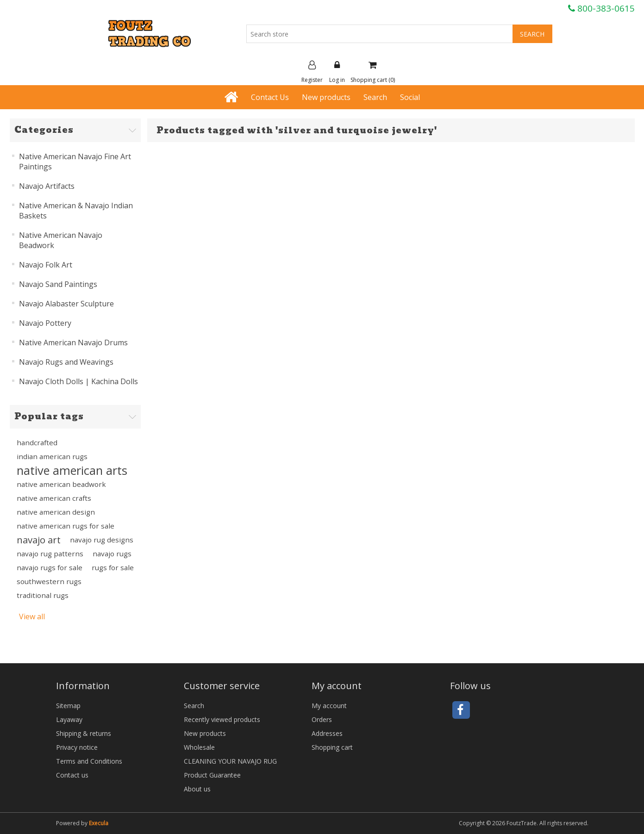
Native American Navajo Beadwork (61, 240)
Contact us (72, 775)
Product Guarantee (212, 775)
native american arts (72, 470)
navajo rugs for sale (50, 567)
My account (329, 706)
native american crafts (54, 498)
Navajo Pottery (45, 323)
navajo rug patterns (50, 554)
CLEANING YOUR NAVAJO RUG (230, 761)
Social (410, 97)
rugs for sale (113, 567)
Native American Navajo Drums (73, 342)
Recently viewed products (222, 719)
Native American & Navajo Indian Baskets (76, 211)
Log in (337, 72)
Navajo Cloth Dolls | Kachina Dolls (78, 381)
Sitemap (68, 706)
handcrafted (37, 442)
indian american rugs (52, 456)
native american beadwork (61, 484)
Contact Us (270, 97)
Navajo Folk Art (46, 265)
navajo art (39, 540)
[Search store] (380, 34)
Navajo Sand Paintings (58, 284)
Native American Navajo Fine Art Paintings (75, 162)
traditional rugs (43, 595)
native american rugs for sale (66, 526)
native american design (56, 512)
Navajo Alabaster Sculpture (66, 304)
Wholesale (199, 747)
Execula (99, 823)
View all (32, 616)
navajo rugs (112, 554)
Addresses (327, 733)
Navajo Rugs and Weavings (66, 362)
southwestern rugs (49, 581)
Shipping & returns (84, 733)
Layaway (69, 719)
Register (312, 72)
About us (197, 789)
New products (326, 97)
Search (375, 97)
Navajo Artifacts (47, 186)
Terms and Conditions (89, 761)
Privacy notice (77, 747)
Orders (322, 719)
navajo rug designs (102, 540)
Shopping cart (332, 747)
